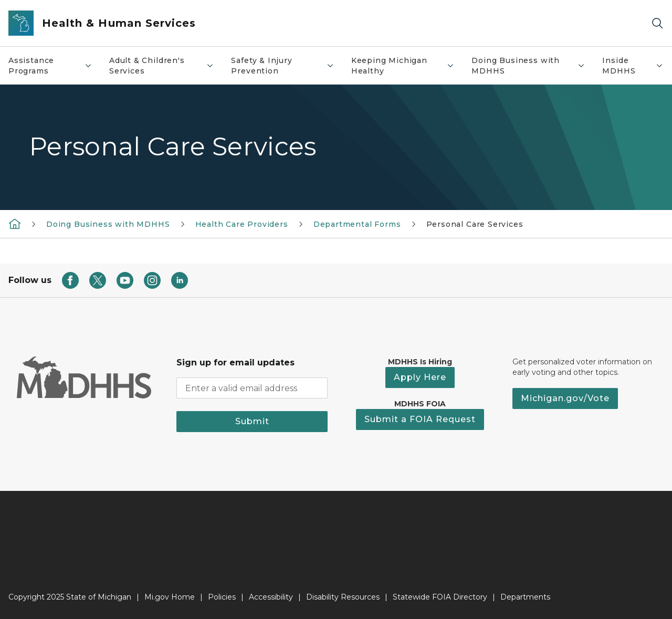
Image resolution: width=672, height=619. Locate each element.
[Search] (657, 23)
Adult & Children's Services (166, 66)
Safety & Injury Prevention (286, 66)
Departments (525, 597)
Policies (222, 597)
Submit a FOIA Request (420, 419)
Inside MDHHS (637, 66)
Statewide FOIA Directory (440, 597)
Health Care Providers (242, 224)
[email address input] (252, 388)
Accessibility (271, 597)
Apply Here (420, 377)
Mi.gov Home (170, 597)
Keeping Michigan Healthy (407, 66)
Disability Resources (343, 597)
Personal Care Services (475, 224)
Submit (252, 421)
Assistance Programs (54, 66)
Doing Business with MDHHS (532, 66)
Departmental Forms (357, 224)
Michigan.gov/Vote (565, 398)
